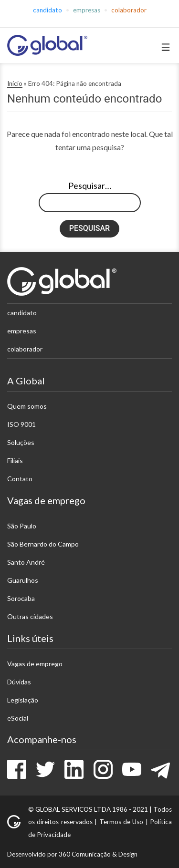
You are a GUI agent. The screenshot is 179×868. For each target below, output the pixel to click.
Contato (20, 479)
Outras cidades (30, 616)
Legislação (23, 700)
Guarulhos (23, 580)
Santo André (26, 562)
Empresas (87, 10)
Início (15, 83)
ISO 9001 (21, 424)
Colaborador (129, 10)
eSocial (18, 718)
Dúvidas (19, 682)
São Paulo (22, 526)
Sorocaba (21, 598)
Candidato (47, 10)
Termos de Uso (121, 822)
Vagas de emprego (35, 664)
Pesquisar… (90, 186)
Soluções (21, 442)
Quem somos (27, 406)
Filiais (15, 460)
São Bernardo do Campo (43, 544)
